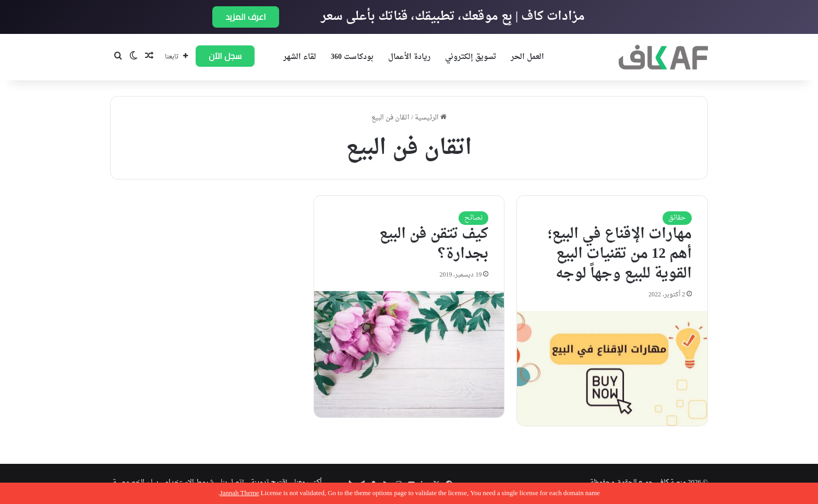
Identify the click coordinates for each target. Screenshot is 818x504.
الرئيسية (431, 118)
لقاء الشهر (300, 57)
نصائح (473, 218)
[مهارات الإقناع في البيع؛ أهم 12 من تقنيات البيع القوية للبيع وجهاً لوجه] (612, 368)
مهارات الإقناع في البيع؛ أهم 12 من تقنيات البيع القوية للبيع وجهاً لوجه (620, 254)
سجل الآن (225, 56)
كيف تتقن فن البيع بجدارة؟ (434, 244)
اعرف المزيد (246, 17)
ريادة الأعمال (409, 57)
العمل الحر (527, 57)
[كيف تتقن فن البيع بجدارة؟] (409, 354)
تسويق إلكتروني (471, 57)
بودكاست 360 (352, 57)
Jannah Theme (239, 493)
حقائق (677, 218)
